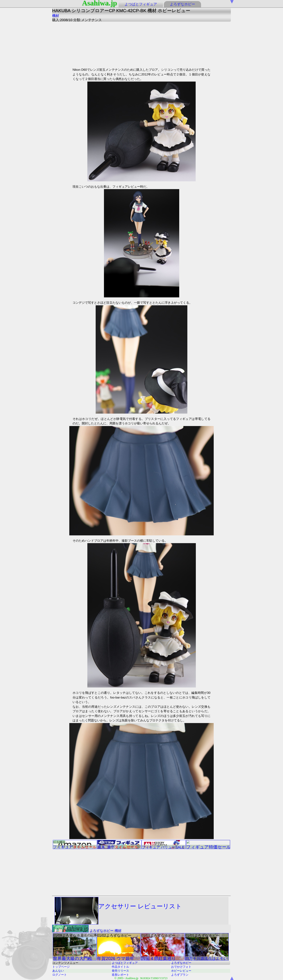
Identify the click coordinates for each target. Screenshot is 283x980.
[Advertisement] (105, 44)
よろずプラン (180, 975)
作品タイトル (120, 967)
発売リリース (120, 971)
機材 (56, 16)
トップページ (61, 967)
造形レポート (120, 975)
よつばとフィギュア (141, 4)
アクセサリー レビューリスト (118, 911)
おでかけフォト (181, 967)
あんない (58, 971)
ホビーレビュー (181, 971)
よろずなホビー (182, 4)
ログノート (60, 975)
